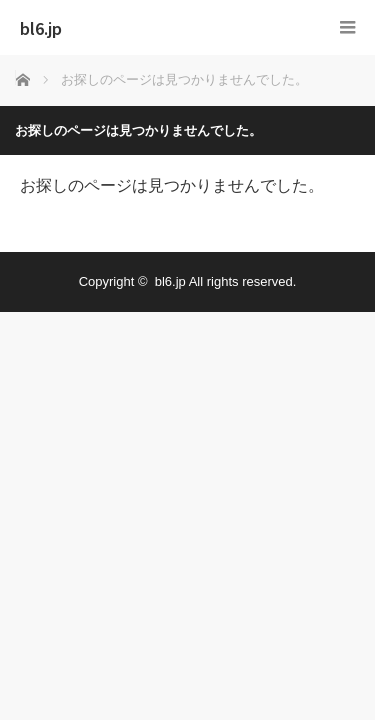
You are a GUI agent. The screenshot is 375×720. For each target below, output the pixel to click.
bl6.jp (41, 28)
